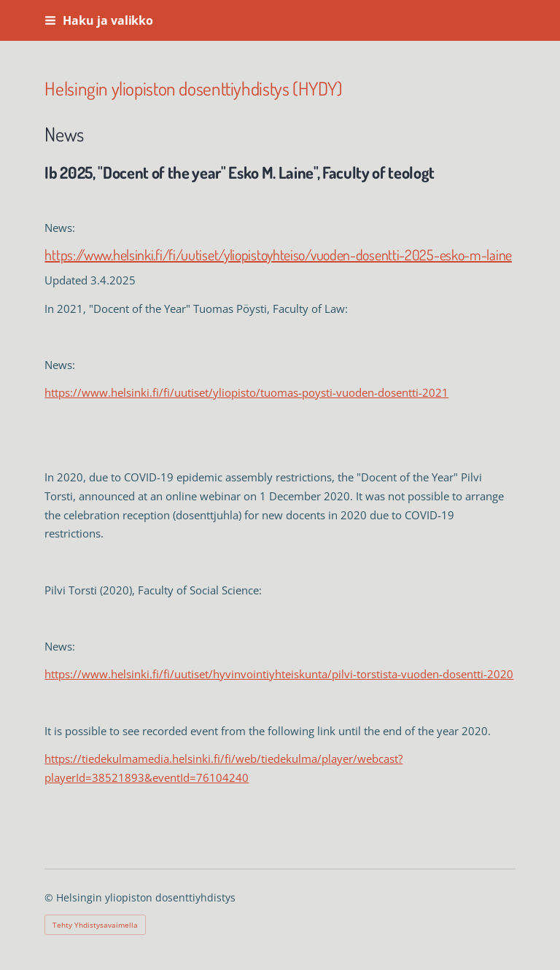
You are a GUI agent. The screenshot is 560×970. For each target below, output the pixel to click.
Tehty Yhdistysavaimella (95, 925)
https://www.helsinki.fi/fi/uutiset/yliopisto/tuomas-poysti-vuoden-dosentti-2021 (246, 392)
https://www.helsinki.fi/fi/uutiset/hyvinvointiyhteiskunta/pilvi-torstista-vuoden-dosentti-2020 (279, 674)
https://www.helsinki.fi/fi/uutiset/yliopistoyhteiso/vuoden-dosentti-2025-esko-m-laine (278, 255)
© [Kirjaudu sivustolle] (50, 897)
